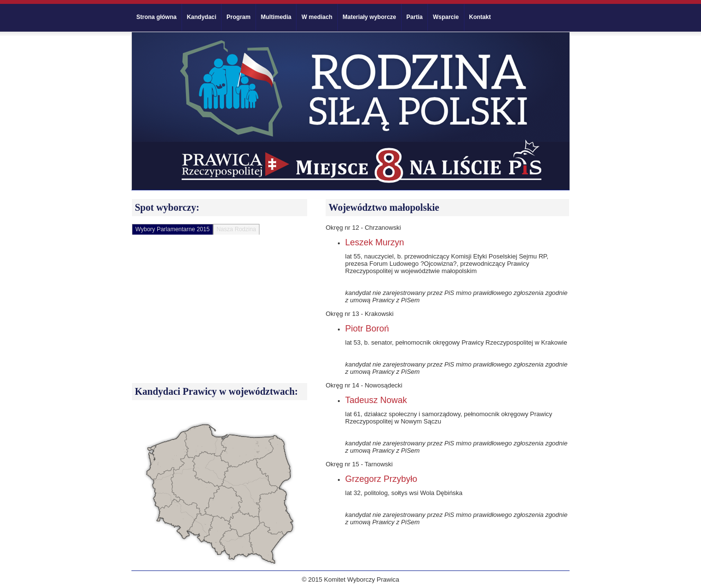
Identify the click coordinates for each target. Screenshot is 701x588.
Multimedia (276, 17)
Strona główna (157, 17)
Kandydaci (202, 17)
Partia (415, 17)
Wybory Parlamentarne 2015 (173, 229)
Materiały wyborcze (369, 17)
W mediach (317, 17)
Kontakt (480, 17)
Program (238, 17)
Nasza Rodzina (236, 229)
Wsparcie (446, 17)
